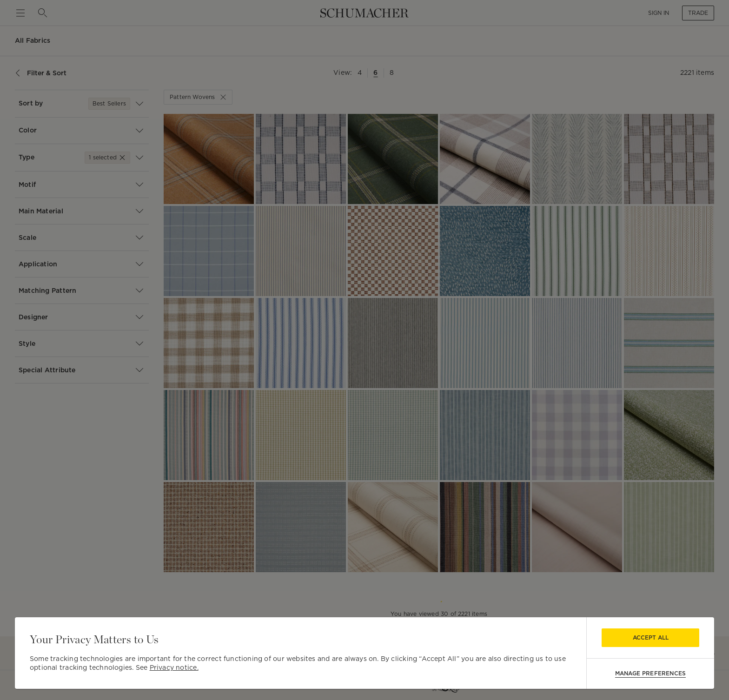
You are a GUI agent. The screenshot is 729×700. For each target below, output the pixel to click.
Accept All (651, 637)
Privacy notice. (174, 667)
